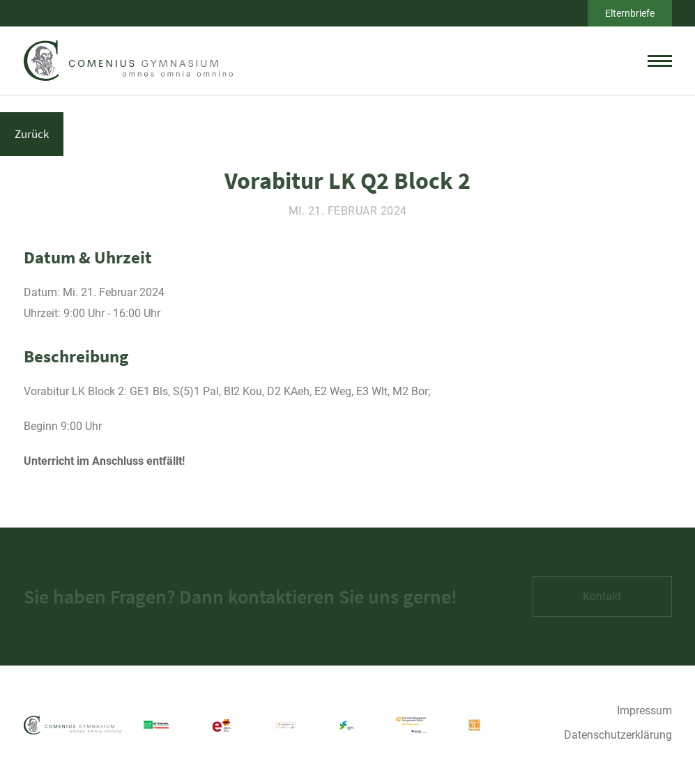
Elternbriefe (630, 13)
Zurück (32, 134)
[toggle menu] (660, 61)
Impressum (644, 710)
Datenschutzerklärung (618, 735)
